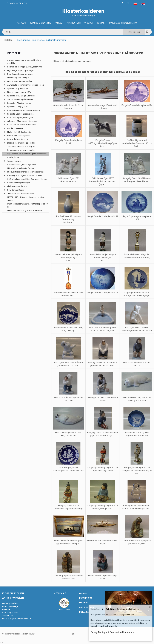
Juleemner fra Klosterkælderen (21, 194)
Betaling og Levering (40, 23)
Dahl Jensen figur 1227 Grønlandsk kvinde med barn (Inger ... (103, 181)
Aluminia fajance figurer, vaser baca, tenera (26, 85)
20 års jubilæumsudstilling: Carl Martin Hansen (27, 179)
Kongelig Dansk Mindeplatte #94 (137, 105)
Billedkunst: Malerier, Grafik (19, 136)
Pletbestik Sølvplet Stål (17, 186)
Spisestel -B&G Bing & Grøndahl (21, 96)
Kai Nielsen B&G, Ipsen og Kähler (22, 165)
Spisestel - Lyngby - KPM (18, 107)
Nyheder (59, 23)
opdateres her (128, 614)
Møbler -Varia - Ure (15, 128)
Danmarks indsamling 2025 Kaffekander (25, 210)
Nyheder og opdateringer (18, 78)
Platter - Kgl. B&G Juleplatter (19, 132)
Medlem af (60, 593)
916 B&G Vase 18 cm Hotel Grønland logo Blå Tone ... (69, 219)
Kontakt (101, 23)
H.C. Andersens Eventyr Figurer (21, 168)
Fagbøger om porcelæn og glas (21, 150)
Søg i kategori (134, 32)
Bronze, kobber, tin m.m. (18, 139)
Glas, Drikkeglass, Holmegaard (21, 117)
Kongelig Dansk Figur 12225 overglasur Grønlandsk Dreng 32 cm (137, 471)
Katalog (21, 23)
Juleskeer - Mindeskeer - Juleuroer (22, 121)
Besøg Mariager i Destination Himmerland (113, 632)
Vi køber (89, 23)
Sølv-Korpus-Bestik (16, 190)
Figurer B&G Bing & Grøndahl (20, 81)
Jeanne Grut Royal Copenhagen (21, 146)
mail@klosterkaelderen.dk (20, 618)
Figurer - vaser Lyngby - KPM (19, 92)
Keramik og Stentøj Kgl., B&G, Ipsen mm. (25, 67)
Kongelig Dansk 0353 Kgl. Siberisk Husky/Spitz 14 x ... (103, 143)
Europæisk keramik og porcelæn (21, 143)
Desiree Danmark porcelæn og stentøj (24, 110)
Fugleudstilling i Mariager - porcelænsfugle (26, 172)
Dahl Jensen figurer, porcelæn (20, 74)
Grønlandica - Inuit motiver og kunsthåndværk (27, 154)
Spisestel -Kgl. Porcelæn (18, 89)
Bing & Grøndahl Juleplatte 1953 (103, 216)
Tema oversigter (14, 161)
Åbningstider (74, 23)
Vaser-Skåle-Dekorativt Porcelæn (21, 125)
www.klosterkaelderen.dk (104, 626)
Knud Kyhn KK (13, 157)
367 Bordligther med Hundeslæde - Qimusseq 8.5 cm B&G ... (137, 143)
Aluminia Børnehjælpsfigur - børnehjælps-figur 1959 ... (69, 257)
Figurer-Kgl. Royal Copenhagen (21, 70)
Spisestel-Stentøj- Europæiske (20, 114)
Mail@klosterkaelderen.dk (123, 23)
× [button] (150, 607)
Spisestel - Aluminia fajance (19, 103)
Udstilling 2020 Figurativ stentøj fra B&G (24, 175)
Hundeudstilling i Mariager (19, 183)
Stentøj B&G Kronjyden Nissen (20, 99)
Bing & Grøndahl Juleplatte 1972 (103, 292)
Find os (83, 593)
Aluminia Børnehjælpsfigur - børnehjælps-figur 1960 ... (103, 257)
